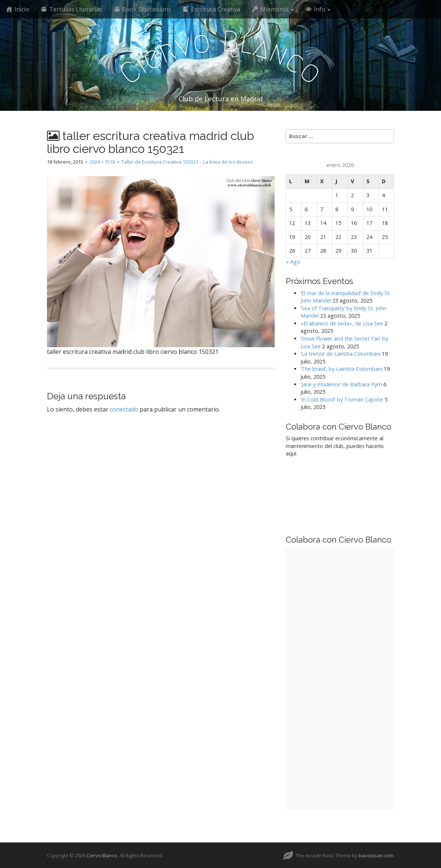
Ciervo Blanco (102, 855)
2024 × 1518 (102, 162)
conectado (124, 409)
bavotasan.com (376, 855)
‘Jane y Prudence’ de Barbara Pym (341, 384)
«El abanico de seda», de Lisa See (342, 323)
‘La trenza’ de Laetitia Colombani (340, 354)
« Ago (293, 262)
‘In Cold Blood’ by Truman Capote (342, 399)
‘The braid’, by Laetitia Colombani (341, 369)
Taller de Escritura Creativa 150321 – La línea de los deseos (187, 162)
